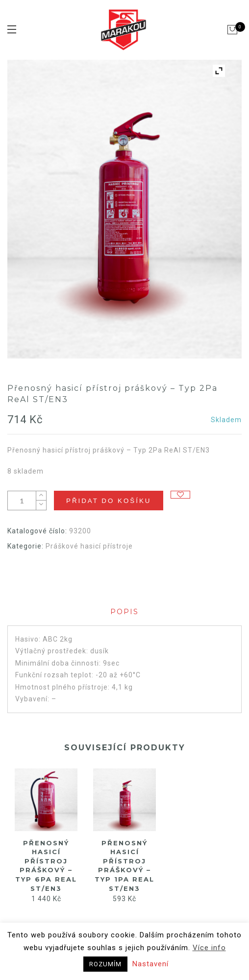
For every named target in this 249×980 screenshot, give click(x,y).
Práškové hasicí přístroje (89, 546)
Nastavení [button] (150, 964)
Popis (124, 612)
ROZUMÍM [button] (105, 964)
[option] (46, 837)
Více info (209, 948)
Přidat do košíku (109, 501)
